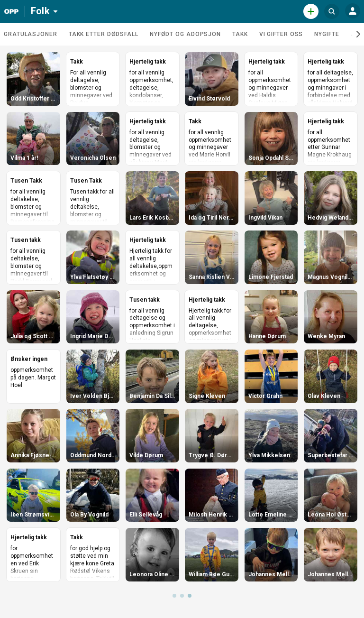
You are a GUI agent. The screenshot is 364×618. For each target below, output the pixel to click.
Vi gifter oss (281, 34)
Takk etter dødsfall (104, 34)
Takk (240, 34)
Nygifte (327, 34)
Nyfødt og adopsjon (185, 34)
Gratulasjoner (31, 34)
